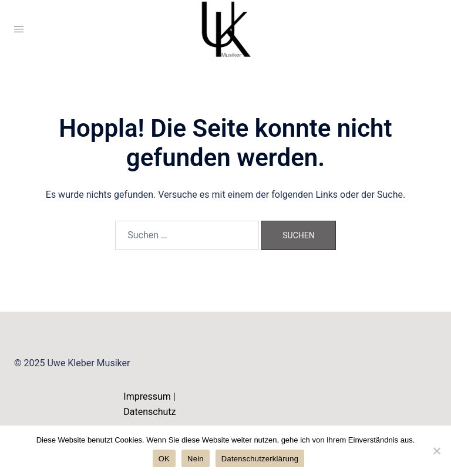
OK (164, 459)
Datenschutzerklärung (260, 459)
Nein (196, 459)
